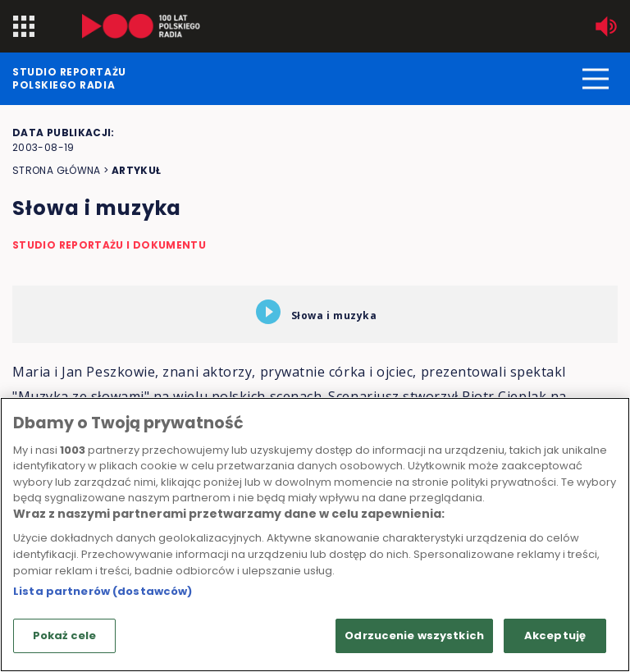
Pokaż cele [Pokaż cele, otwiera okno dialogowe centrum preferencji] (64, 635)
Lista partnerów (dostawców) (103, 591)
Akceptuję (555, 635)
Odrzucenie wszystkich (414, 635)
